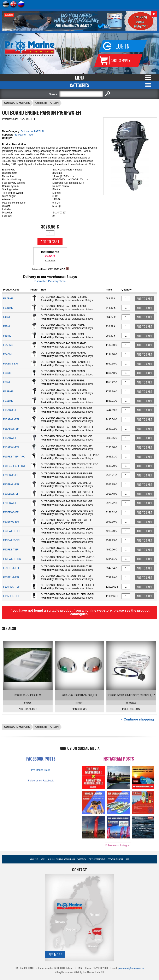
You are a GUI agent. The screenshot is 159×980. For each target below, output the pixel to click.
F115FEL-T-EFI (12, 596)
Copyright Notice (115, 859)
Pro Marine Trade (23, 135)
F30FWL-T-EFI (11, 531)
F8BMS (7, 373)
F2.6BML (8, 308)
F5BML (7, 336)
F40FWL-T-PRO (12, 559)
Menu (80, 78)
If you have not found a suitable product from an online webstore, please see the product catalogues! (79, 612)
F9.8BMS (8, 392)
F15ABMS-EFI (11, 410)
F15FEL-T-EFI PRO (14, 466)
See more (55, 955)
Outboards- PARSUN (47, 103)
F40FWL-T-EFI (11, 540)
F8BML (7, 382)
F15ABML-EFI (11, 419)
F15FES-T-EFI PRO (14, 457)
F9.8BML (8, 401)
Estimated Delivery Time (50, 281)
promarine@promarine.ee (131, 968)
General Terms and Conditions (61, 859)
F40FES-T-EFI (11, 550)
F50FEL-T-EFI (11, 568)
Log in (122, 46)
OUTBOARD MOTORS (17, 103)
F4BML (7, 326)
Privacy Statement (97, 859)
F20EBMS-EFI (11, 475)
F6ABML (8, 354)
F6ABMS (8, 345)
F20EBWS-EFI (11, 494)
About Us (34, 859)
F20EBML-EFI (11, 485)
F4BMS (7, 317)
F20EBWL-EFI (11, 503)
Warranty (82, 859)
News (43, 859)
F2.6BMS (8, 299)
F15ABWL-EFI (11, 438)
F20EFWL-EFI (11, 522)
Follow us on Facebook (41, 781)
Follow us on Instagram (118, 845)
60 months (50, 261)
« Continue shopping (137, 719)
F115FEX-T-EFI (12, 587)
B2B (127, 859)
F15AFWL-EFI (11, 447)
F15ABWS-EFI (11, 429)
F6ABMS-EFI (10, 364)
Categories (79, 85)
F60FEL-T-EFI (11, 578)
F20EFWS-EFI (11, 512)
